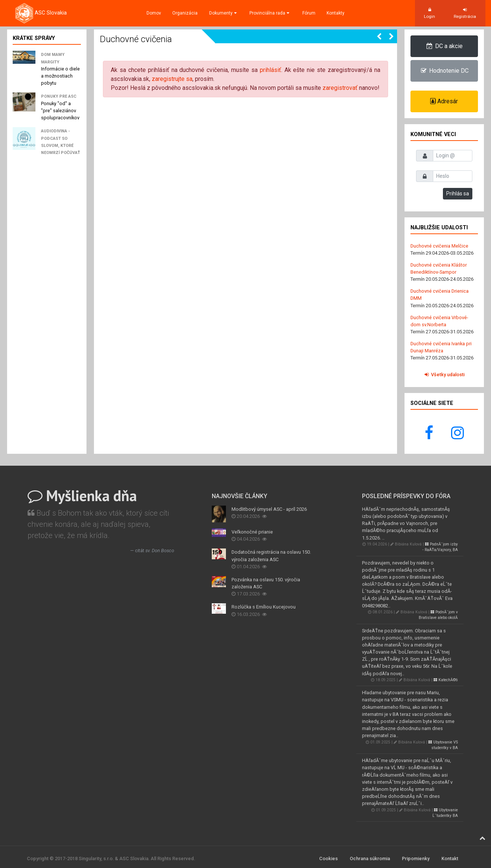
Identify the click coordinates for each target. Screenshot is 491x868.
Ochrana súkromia (370, 858)
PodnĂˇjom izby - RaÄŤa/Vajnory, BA (440, 547)
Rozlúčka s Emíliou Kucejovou (264, 607)
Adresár (444, 101)
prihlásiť (270, 70)
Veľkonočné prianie (252, 532)
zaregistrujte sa (172, 79)
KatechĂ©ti (446, 680)
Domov (154, 13)
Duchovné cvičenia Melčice (439, 246)
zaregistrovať (340, 88)
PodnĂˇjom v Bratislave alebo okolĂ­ (438, 615)
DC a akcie (444, 46)
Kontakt (450, 858)
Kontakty (336, 13)
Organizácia (185, 13)
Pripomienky (416, 858)
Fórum (309, 13)
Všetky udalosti (444, 375)
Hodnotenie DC (444, 71)
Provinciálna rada (270, 13)
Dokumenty (224, 13)
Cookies (328, 858)
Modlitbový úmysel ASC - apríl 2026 (269, 509)
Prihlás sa (458, 194)
